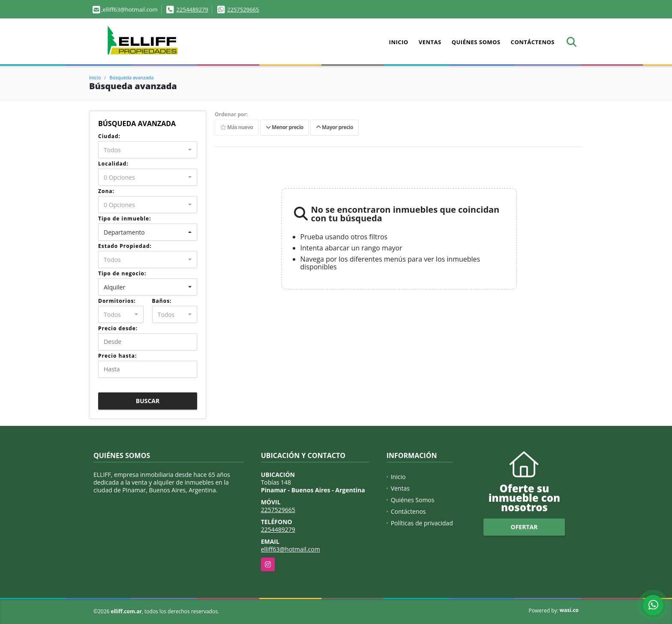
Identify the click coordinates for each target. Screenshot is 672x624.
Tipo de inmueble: (125, 219)
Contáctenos (533, 42)
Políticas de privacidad (422, 523)
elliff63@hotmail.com (291, 549)
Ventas (430, 42)
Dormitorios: (117, 301)
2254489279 (192, 9)
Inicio (399, 42)
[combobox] (148, 150)
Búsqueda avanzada (131, 77)
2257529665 (243, 9)
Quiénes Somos (476, 42)
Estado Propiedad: (125, 246)
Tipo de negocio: (122, 273)
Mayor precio (334, 128)
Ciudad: (109, 136)
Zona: (106, 191)
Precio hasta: (117, 356)
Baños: (162, 301)
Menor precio (285, 128)
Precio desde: (118, 328)
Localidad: (113, 164)
